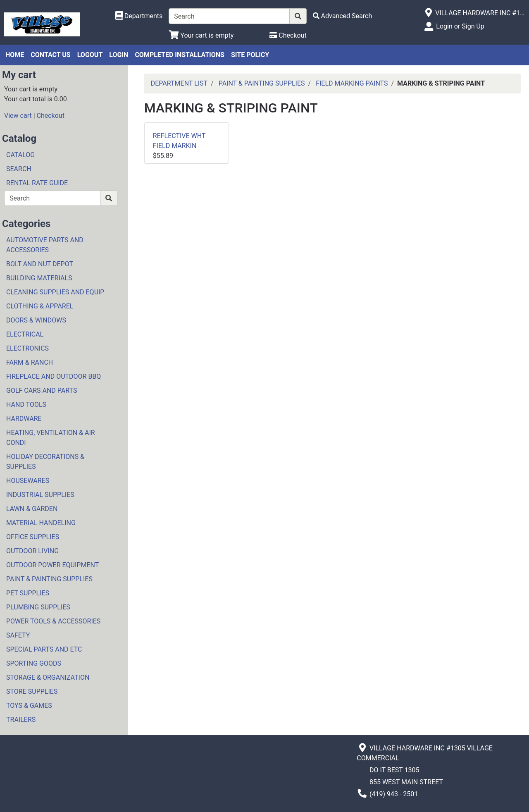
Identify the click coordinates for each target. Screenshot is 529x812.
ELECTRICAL (25, 334)
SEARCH (19, 169)
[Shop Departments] (139, 16)
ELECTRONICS (27, 348)
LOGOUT (90, 55)
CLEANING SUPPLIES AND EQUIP (55, 292)
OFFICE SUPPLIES (33, 537)
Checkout (51, 116)
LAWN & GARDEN (32, 509)
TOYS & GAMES (29, 706)
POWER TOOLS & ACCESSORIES (53, 621)
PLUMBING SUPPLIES (38, 607)
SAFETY (18, 635)
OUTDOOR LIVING (32, 551)
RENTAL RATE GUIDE (37, 183)
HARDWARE (24, 419)
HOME (15, 55)
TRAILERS (21, 720)
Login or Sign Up (460, 26)
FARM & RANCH (30, 362)
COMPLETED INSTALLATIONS (180, 55)
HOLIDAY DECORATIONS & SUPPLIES (45, 462)
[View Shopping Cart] (201, 35)
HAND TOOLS (26, 405)
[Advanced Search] (343, 16)
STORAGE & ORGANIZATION (48, 677)
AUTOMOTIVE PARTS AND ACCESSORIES (45, 245)
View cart (18, 116)
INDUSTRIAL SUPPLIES (40, 495)
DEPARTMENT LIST (179, 83)
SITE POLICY (250, 55)
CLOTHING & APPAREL (40, 306)
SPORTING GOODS (34, 663)
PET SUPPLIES (28, 593)
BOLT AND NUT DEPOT (40, 264)
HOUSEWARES (28, 481)
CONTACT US (50, 55)
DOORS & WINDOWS (36, 320)
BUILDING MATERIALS (39, 278)
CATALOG (20, 155)
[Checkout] (288, 35)
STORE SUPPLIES (32, 691)
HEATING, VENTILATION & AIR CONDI (51, 438)
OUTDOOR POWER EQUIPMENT (52, 565)
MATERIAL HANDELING (41, 523)
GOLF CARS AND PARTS (42, 390)
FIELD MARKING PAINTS (352, 83)
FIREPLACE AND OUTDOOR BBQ (54, 376)
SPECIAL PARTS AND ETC (44, 649)
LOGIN (119, 55)
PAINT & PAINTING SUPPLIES (49, 579)
